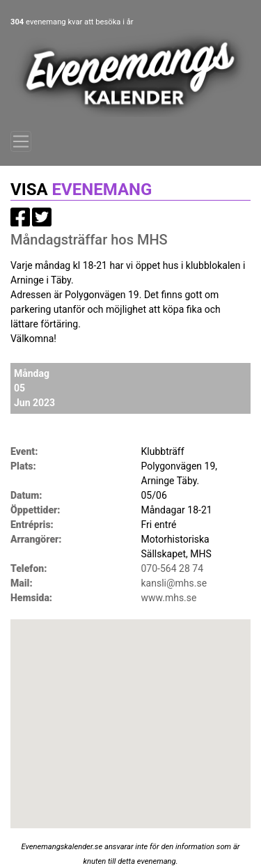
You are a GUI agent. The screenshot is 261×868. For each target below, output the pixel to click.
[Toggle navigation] (21, 141)
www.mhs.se (169, 598)
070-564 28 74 (173, 568)
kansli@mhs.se (174, 583)
